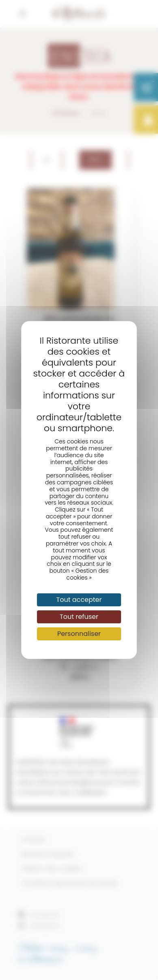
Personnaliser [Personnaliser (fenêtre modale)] (79, 634)
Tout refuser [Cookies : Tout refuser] (79, 617)
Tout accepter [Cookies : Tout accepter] (79, 600)
